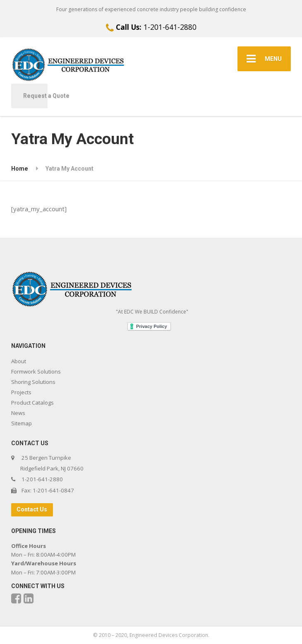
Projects (21, 392)
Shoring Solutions (33, 382)
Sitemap (22, 423)
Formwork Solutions (36, 371)
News (18, 413)
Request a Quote (35, 96)
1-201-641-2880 (151, 27)
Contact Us (32, 509)
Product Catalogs (32, 403)
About (19, 361)
